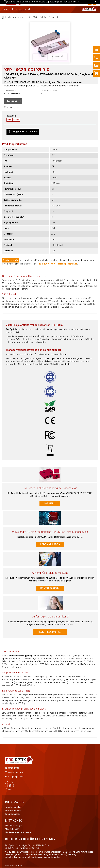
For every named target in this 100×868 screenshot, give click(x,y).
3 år (9, 120)
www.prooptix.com (16, 777)
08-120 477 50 (13, 768)
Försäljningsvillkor (13, 807)
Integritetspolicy (13, 814)
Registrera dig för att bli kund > (30, 839)
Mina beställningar (14, 826)
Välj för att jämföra (14, 108)
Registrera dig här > (50, 632)
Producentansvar (13, 811)
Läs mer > (50, 503)
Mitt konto (14, 821)
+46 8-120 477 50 (46, 264)
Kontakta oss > (50, 588)
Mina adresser (12, 829)
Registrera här (11, 260)
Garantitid (11, 116)
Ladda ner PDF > (50, 544)
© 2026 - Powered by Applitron (14, 865)
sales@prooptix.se (68, 264)
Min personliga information (18, 832)
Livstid (16, 120)
